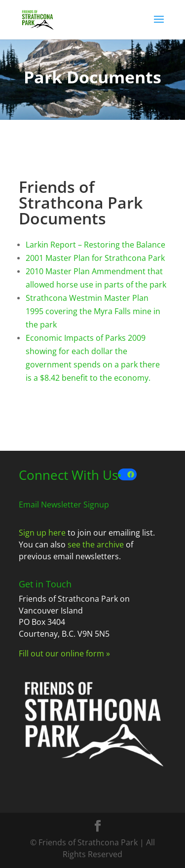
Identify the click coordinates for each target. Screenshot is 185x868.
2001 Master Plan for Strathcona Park (95, 258)
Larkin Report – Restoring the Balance (95, 245)
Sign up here (42, 533)
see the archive (96, 544)
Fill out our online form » (64, 653)
